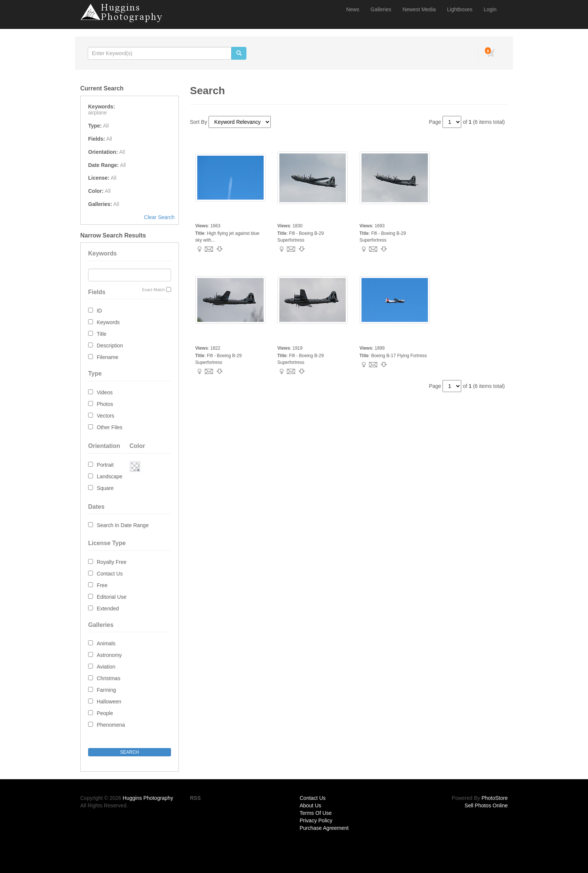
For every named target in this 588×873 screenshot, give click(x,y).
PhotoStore (495, 798)
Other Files (109, 427)
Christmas (109, 678)
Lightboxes (460, 9)
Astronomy (109, 655)
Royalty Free (112, 562)
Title (102, 334)
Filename (108, 357)
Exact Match (154, 290)
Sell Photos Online (486, 805)
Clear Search (159, 217)
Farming (106, 690)
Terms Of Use (316, 813)
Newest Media (419, 9)
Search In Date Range (123, 525)
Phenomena (111, 725)
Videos (105, 392)
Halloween (109, 702)
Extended (108, 609)
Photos (105, 404)
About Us (310, 805)
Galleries (381, 9)
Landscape (110, 476)
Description (110, 346)
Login (490, 9)
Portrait (105, 465)
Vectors (106, 416)
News (353, 9)
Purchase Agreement (324, 828)
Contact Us (110, 574)
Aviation (106, 667)
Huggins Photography (148, 798)
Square (105, 488)
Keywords (108, 322)
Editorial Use (112, 597)
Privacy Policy (316, 820)
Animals (106, 643)
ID (99, 311)
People (105, 713)
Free (102, 585)
